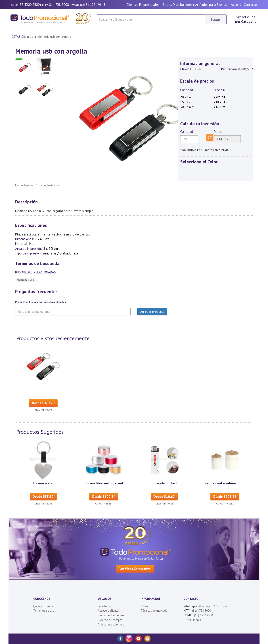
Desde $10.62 (164, 497)
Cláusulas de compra (111, 624)
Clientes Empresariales (143, 5)
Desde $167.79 (43, 403)
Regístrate (104, 606)
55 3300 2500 (30, 5)
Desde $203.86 (225, 497)
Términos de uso (44, 611)
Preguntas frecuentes (111, 615)
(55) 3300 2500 (203, 615)
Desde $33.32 (43, 497)
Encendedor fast (164, 483)
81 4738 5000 (59, 5)
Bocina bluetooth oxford (104, 483)
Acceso (236, 5)
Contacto (250, 5)
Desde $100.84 (104, 497)
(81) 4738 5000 (201, 611)
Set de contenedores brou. (225, 483)
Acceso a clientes (109, 611)
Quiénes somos (43, 606)
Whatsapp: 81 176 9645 (214, 606)
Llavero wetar (43, 483)
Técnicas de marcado (154, 611)
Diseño (145, 606)
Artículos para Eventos (212, 5)
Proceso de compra (110, 620)
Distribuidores (192, 620)
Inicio (30, 37)
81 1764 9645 (95, 5)
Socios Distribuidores (178, 5)
